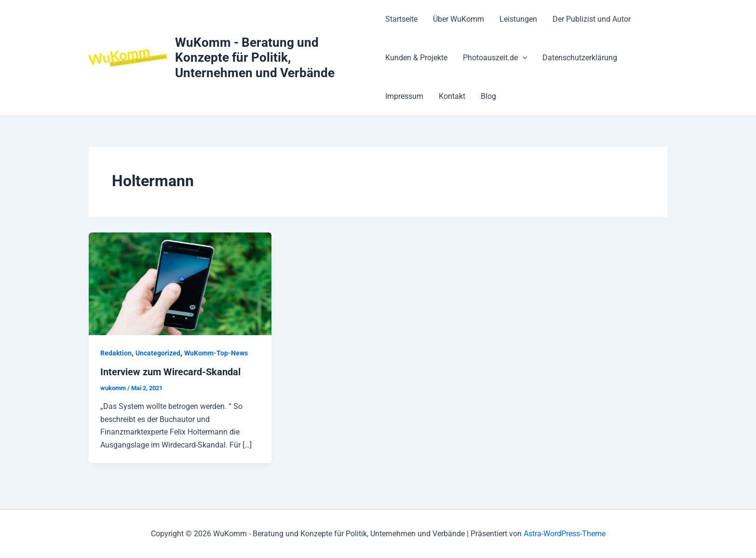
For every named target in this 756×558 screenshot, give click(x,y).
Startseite (401, 19)
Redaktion (116, 353)
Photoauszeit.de (495, 58)
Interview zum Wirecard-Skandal (170, 372)
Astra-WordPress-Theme (565, 534)
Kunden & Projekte (416, 58)
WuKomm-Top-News (216, 353)
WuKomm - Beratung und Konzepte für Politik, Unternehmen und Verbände (255, 57)
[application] (523, 58)
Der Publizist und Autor (592, 19)
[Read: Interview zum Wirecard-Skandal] (180, 283)
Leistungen (518, 19)
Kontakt (452, 96)
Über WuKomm (459, 19)
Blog (488, 96)
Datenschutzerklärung (580, 58)
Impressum (404, 96)
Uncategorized (158, 353)
